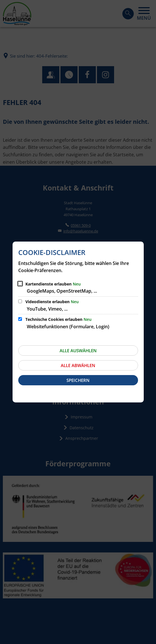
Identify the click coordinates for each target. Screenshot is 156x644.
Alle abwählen (78, 365)
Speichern (78, 380)
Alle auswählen (78, 351)
